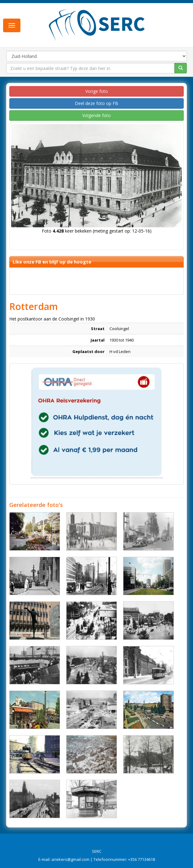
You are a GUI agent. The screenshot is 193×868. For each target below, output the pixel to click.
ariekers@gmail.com (70, 859)
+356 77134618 (142, 859)
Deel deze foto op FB (96, 103)
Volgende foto (96, 115)
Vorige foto (97, 91)
